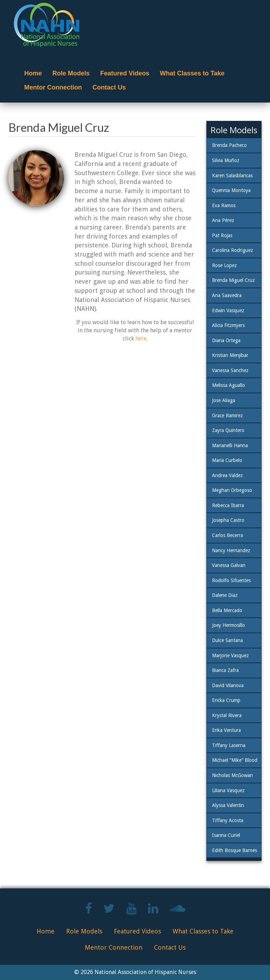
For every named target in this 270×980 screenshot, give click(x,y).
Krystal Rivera (227, 715)
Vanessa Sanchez (230, 370)
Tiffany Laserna (229, 745)
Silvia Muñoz (226, 160)
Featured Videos (125, 73)
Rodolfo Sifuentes (231, 580)
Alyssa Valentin (228, 805)
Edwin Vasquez (228, 310)
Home (33, 73)
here (141, 338)
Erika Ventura (226, 730)
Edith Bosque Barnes (234, 850)
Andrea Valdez (227, 475)
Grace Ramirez (227, 415)
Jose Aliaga (224, 400)
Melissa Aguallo (229, 385)
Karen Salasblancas (232, 175)
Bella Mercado (227, 610)
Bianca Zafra (225, 670)
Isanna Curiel (226, 835)
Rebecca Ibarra (228, 505)
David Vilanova (228, 685)
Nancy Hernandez (231, 550)
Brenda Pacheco (229, 145)
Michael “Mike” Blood (235, 760)
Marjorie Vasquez (230, 655)
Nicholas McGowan (232, 775)
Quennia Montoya (231, 190)
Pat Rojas (222, 235)
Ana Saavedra (227, 295)
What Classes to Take (192, 73)
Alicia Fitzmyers (228, 325)
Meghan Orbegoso (232, 490)
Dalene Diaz (225, 595)
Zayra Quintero (228, 430)
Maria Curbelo (227, 460)
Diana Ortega (226, 340)
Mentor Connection (53, 87)
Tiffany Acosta (228, 820)
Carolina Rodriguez (233, 250)
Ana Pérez (223, 220)
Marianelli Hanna (230, 445)
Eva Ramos (224, 205)
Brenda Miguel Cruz (233, 280)
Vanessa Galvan (229, 565)
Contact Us (109, 87)
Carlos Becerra (227, 535)
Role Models (71, 73)
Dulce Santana (227, 640)
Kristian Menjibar (230, 355)
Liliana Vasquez (228, 790)
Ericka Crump (226, 700)
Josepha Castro (228, 520)
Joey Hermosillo (229, 625)
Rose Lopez (224, 265)
